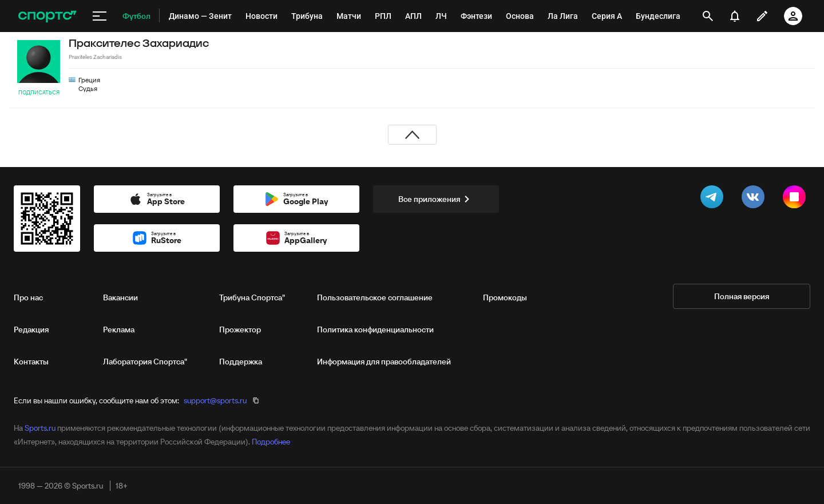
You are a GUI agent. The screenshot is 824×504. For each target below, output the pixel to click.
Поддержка (241, 362)
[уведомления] (735, 16)
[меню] (100, 16)
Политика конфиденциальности (375, 330)
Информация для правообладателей (384, 362)
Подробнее (271, 442)
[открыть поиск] (708, 16)
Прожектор (240, 330)
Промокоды (505, 297)
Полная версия (742, 296)
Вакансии (120, 297)
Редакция (31, 330)
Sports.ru (40, 428)
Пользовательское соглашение (375, 297)
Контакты (31, 362)
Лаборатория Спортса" (145, 362)
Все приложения (436, 199)
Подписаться (39, 92)
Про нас (28, 297)
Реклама (119, 330)
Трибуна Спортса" (252, 297)
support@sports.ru (215, 400)
